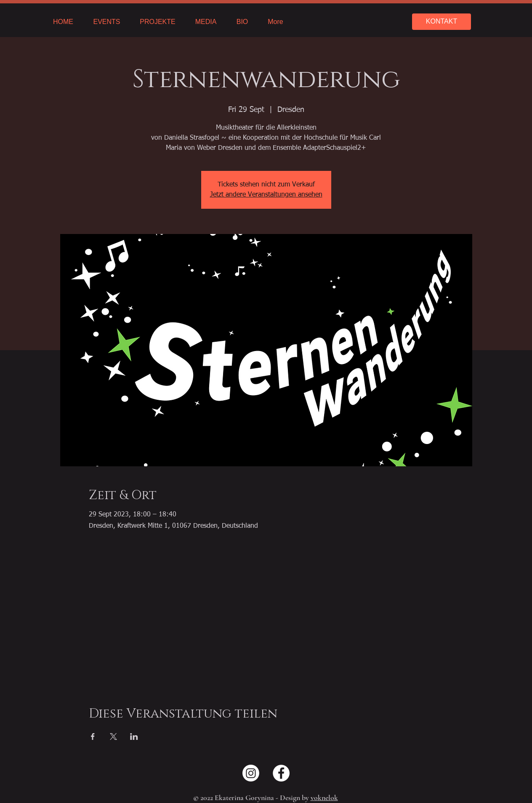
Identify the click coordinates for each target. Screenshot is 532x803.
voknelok (324, 798)
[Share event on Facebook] (93, 737)
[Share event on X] (113, 737)
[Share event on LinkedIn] (134, 737)
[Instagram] (251, 773)
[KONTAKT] (442, 22)
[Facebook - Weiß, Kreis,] (281, 773)
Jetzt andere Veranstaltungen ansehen (266, 195)
